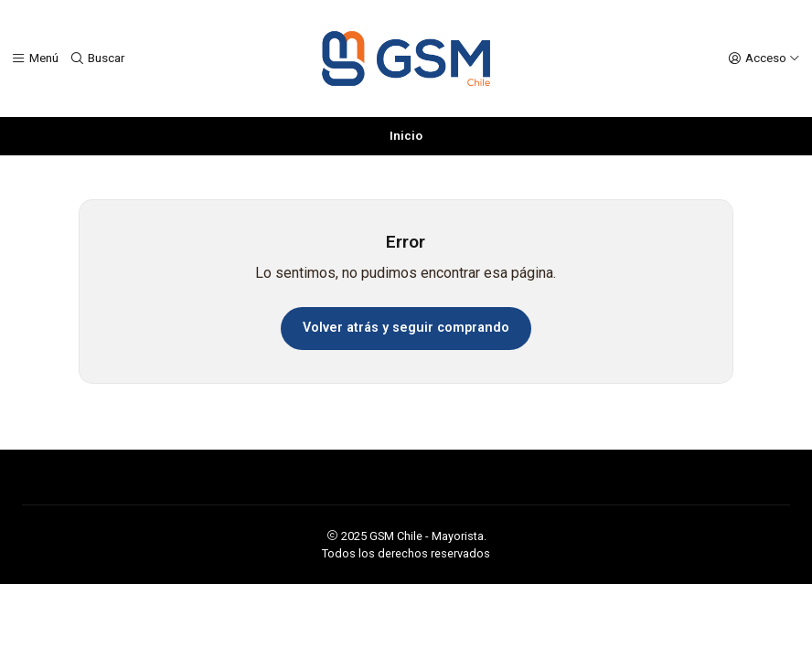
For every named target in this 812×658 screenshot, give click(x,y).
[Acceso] (764, 58)
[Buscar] (97, 58)
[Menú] (35, 58)
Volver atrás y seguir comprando (406, 328)
